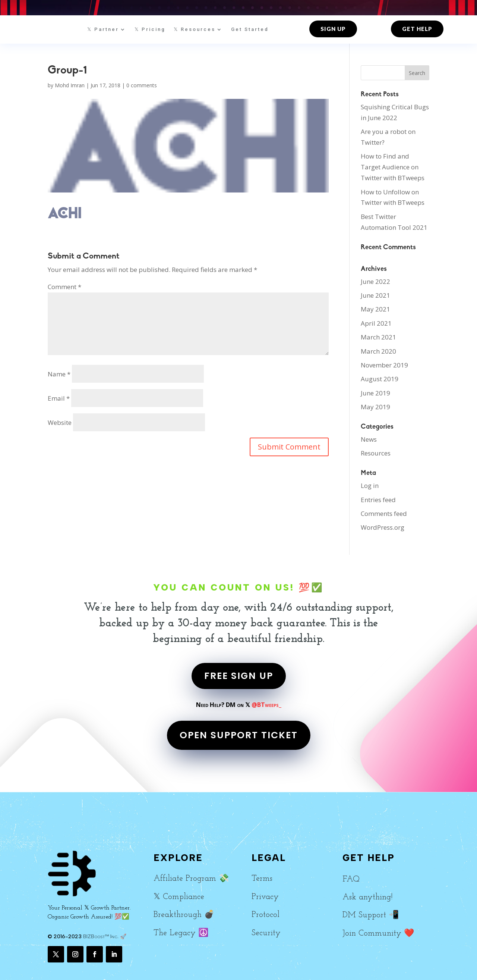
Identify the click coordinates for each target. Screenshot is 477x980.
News (369, 439)
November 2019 (384, 365)
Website (60, 422)
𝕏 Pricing (150, 29)
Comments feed (384, 514)
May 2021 (375, 309)
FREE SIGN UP (239, 676)
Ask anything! (367, 897)
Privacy (265, 897)
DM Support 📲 (371, 915)
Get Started (250, 29)
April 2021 (376, 323)
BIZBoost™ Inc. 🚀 (105, 937)
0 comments (142, 85)
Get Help (417, 29)
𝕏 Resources (195, 29)
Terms (262, 879)
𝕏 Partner (103, 29)
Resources (376, 453)
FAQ (351, 879)
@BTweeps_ (266, 705)
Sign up (333, 29)
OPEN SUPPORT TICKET (239, 735)
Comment (64, 287)
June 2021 (375, 295)
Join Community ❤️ (378, 934)
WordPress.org (383, 527)
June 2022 (375, 281)
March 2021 (378, 337)
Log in (370, 486)
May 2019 (375, 407)
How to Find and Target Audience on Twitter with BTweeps (393, 167)
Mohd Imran (70, 85)
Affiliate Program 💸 (191, 879)
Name (59, 374)
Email (59, 398)
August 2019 (380, 379)
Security (266, 933)
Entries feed (378, 500)
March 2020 (378, 351)
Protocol (266, 915)
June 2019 (375, 393)
